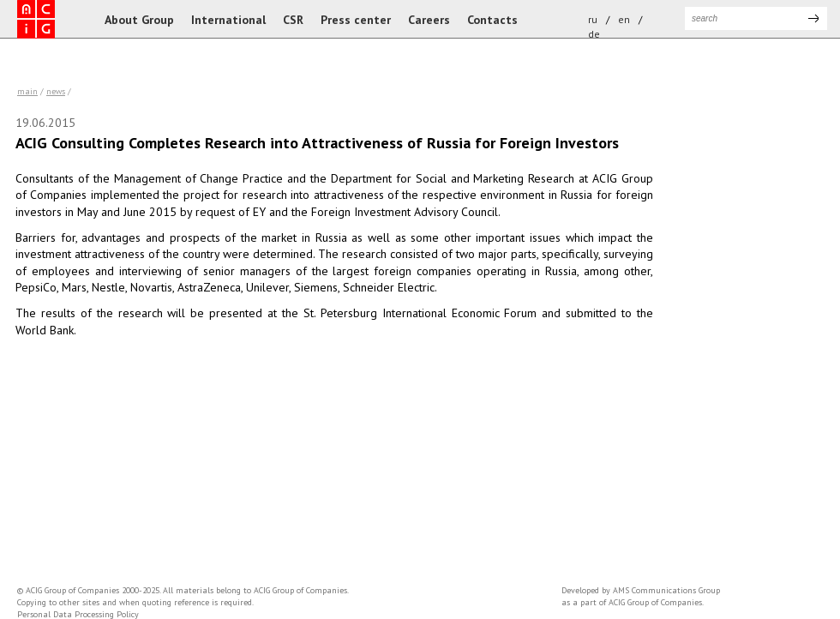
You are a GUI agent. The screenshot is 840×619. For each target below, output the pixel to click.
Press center (356, 20)
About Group (139, 20)
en (624, 19)
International (228, 20)
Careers (429, 20)
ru (593, 19)
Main (27, 91)
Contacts (492, 20)
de (594, 34)
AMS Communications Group (666, 590)
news (56, 91)
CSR (293, 20)
